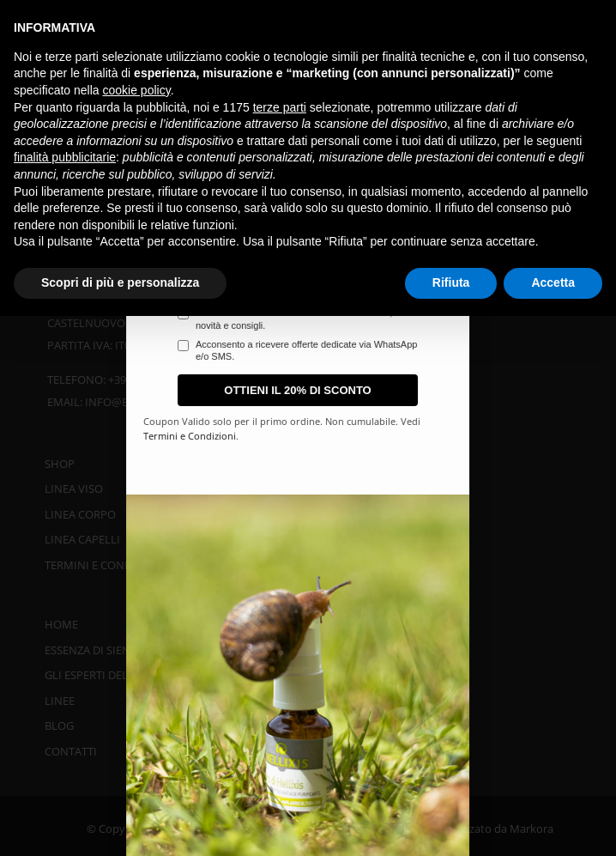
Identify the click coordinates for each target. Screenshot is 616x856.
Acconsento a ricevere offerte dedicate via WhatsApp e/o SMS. (480, 350)
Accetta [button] (553, 282)
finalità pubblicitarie (65, 157)
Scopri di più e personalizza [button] (120, 282)
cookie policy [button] (137, 90)
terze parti (280, 107)
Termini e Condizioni (363, 436)
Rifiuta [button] (451, 282)
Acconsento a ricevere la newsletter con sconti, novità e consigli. (467, 319)
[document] (308, 428)
